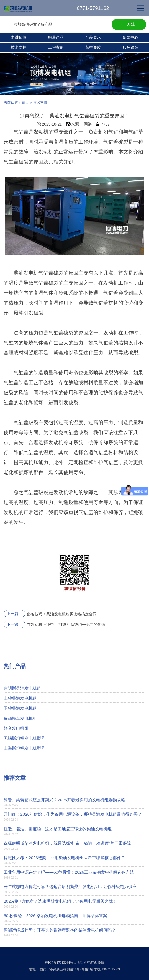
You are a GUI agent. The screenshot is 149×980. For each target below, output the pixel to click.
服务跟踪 (130, 47)
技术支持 (19, 47)
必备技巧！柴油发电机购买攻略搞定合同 (62, 614)
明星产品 (56, 37)
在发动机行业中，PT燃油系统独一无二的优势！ (68, 625)
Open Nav (143, 4)
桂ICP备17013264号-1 (60, 963)
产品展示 (93, 37)
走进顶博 (19, 37)
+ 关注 (129, 24)
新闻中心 (130, 37)
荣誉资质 (93, 47)
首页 (25, 103)
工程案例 (56, 47)
